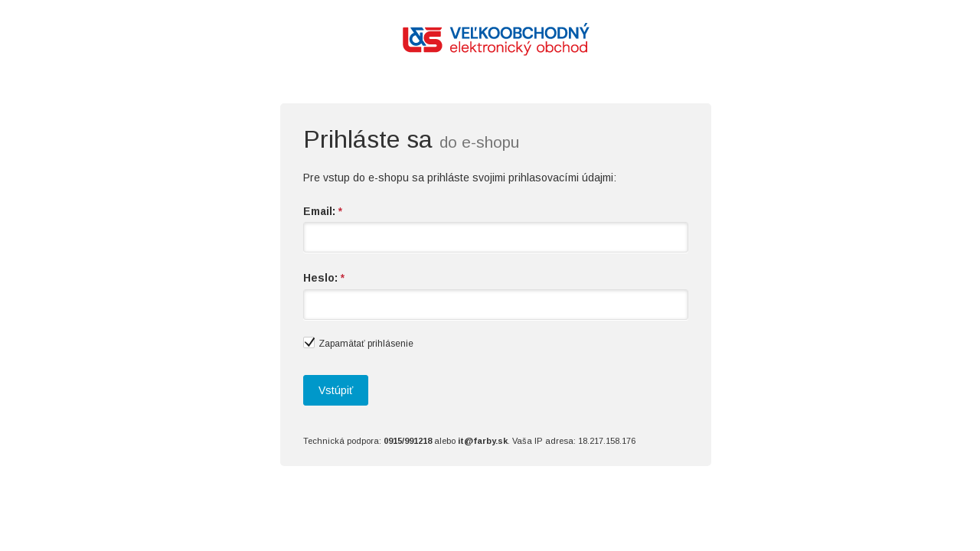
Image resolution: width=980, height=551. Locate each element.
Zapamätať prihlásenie (358, 343)
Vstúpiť (336, 390)
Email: (323, 211)
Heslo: (324, 278)
